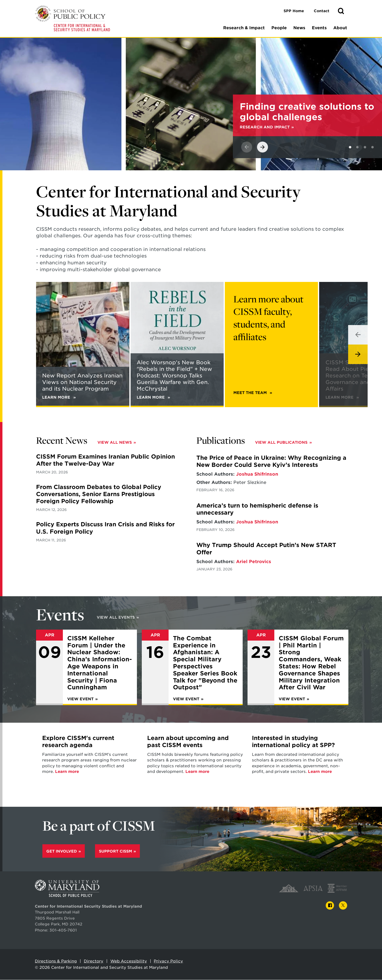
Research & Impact (244, 28)
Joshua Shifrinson (257, 475)
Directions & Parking (56, 962)
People (279, 28)
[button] (341, 11)
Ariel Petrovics (254, 562)
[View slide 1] (350, 148)
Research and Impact (265, 128)
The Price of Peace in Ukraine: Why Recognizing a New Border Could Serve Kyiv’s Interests (271, 462)
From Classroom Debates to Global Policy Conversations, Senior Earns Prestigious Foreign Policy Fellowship (99, 495)
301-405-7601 (63, 931)
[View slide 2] (357, 148)
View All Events (116, 618)
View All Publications (281, 443)
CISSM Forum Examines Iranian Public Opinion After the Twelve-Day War (105, 461)
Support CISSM (115, 852)
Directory (94, 962)
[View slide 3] (365, 148)
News (299, 28)
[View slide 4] (372, 148)
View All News (115, 443)
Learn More (342, 398)
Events (319, 28)
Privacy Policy (168, 962)
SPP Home (294, 11)
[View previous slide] (247, 148)
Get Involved (62, 852)
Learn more (67, 773)
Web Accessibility (129, 962)
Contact (322, 11)
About (340, 28)
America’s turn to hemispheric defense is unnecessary (257, 510)
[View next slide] (263, 148)
